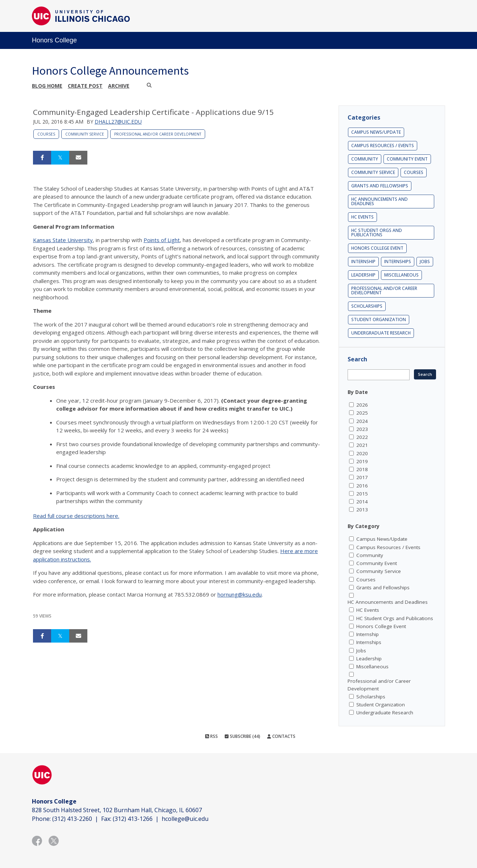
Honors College (54, 40)
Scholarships (367, 306)
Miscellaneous (401, 275)
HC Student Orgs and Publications (377, 232)
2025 (362, 413)
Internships (398, 261)
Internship (363, 261)
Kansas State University (63, 240)
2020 (362, 453)
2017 (362, 477)
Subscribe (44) (242, 736)
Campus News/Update (376, 132)
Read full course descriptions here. (76, 516)
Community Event (407, 159)
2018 (362, 469)
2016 (362, 486)
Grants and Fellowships (380, 186)
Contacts (281, 736)
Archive (119, 86)
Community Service (85, 134)
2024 (362, 421)
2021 (362, 445)
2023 (362, 429)
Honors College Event (377, 248)
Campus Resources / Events (383, 146)
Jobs (425, 261)
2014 (362, 502)
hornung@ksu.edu (240, 594)
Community (365, 159)
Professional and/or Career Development (158, 134)
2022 (362, 437)
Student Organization (379, 319)
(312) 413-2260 (72, 819)
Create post (85, 86)
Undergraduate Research (381, 333)
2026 (362, 405)
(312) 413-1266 (133, 819)
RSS (211, 736)
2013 (362, 510)
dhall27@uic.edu (118, 122)
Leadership (363, 275)
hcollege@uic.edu (185, 819)
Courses (46, 134)
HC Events (362, 217)
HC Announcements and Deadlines (379, 201)
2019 (362, 461)
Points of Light (162, 240)
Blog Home (47, 86)
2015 (362, 494)
